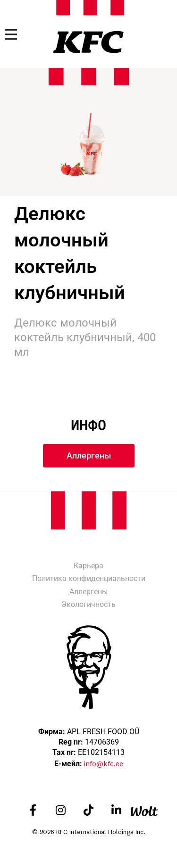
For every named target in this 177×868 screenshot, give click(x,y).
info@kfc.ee (104, 763)
